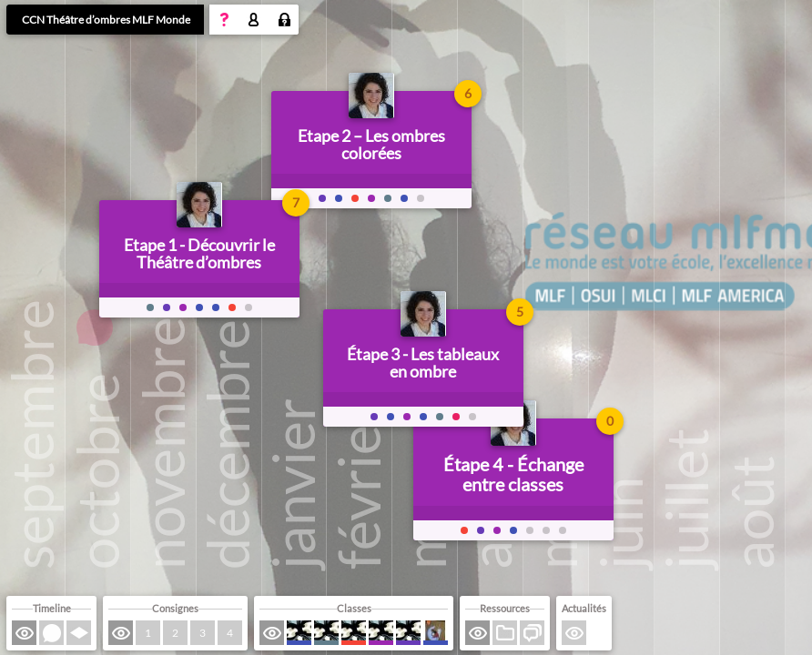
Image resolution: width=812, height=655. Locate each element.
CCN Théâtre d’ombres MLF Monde (106, 20)
